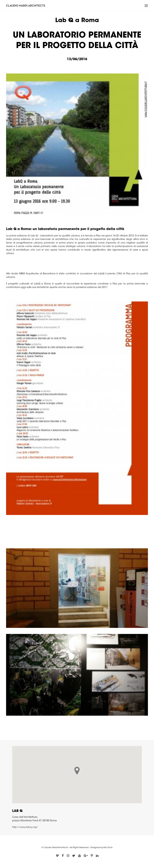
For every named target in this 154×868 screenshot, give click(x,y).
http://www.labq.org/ (25, 827)
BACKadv (108, 848)
